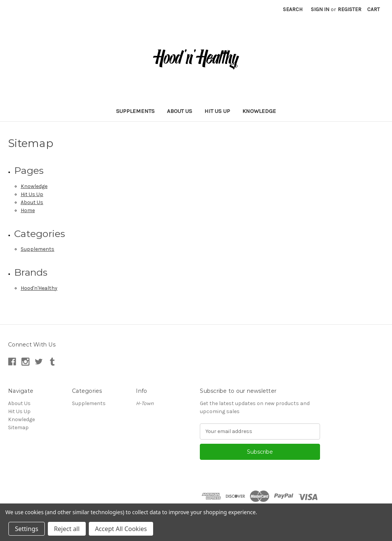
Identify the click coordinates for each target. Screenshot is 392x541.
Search (293, 9)
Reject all (67, 529)
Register (350, 9)
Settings (27, 529)
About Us (180, 111)
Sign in (320, 9)
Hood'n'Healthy (39, 288)
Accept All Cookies (121, 529)
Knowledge (259, 111)
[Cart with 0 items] (373, 9)
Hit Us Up (217, 111)
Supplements (135, 111)
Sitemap (18, 427)
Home (28, 210)
